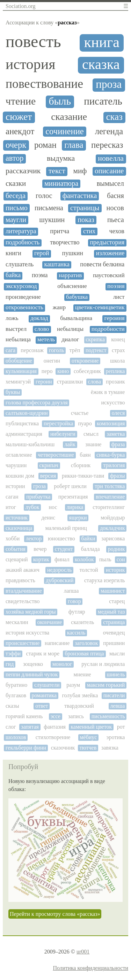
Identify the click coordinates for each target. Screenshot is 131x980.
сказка (101, 64)
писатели (114, 695)
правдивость (20, 580)
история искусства (27, 633)
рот (121, 727)
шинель (116, 674)
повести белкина (102, 264)
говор (74, 601)
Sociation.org (20, 6)
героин (44, 382)
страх (118, 350)
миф (80, 171)
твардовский (79, 706)
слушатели (47, 685)
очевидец (114, 633)
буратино (16, 685)
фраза (118, 444)
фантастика (80, 196)
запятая (30, 727)
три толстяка (110, 486)
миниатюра (61, 183)
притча (60, 231)
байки (88, 538)
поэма (40, 275)
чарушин (16, 465)
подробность (23, 242)
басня (115, 196)
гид (10, 664)
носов (115, 208)
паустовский (109, 275)
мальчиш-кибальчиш (30, 444)
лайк (70, 444)
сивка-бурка (111, 455)
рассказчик (23, 171)
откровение (85, 361)
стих (89, 231)
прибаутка (38, 497)
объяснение (72, 286)
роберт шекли (70, 486)
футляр (77, 612)
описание (109, 171)
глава (74, 145)
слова (94, 382)
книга (102, 42)
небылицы (70, 329)
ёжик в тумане (108, 392)
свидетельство (23, 601)
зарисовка (113, 538)
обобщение (19, 361)
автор (14, 158)
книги (13, 253)
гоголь (56, 350)
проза (109, 84)
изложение (110, 253)
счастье (80, 413)
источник (17, 518)
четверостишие (56, 455)
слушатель (20, 264)
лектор (34, 538)
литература (21, 231)
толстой (89, 570)
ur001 (83, 952)
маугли (16, 220)
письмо (17, 208)
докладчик (112, 528)
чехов (117, 231)
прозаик (115, 382)
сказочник (63, 748)
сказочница (19, 528)
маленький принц (66, 528)
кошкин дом (20, 476)
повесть (33, 41)
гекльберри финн (26, 748)
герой (42, 253)
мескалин (17, 622)
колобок (84, 559)
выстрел (16, 329)
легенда (109, 131)
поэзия (116, 286)
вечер (40, 549)
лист (119, 297)
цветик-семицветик (100, 307)
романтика (44, 695)
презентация (73, 497)
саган (12, 497)
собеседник (87, 371)
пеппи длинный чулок (32, 674)
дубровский (60, 580)
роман (45, 145)
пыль (105, 559)
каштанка (57, 264)
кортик (41, 559)
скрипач (49, 465)
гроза (39, 486)
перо (47, 371)
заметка (116, 434)
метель (46, 340)
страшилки (70, 382)
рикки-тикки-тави (83, 476)
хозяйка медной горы (31, 612)
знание (93, 444)
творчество (65, 242)
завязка (110, 748)
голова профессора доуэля (37, 402)
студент (64, 549)
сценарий (17, 559)
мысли (117, 654)
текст (57, 171)
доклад (39, 318)
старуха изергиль (104, 580)
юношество (61, 538)
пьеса (116, 220)
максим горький (106, 685)
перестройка (59, 423)
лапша (71, 591)
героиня (115, 318)
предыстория (107, 242)
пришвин (114, 643)
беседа (16, 196)
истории (15, 486)
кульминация (21, 371)
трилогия (114, 465)
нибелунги (63, 434)
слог (11, 727)
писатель (103, 101)
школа (117, 361)
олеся (118, 413)
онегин (52, 361)
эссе (56, 716)
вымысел (110, 183)
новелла (111, 158)
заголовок (86, 643)
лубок (32, 507)
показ (86, 220)
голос (44, 196)
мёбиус (88, 737)
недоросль (59, 570)
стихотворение (53, 737)
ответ (42, 706)
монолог (62, 664)
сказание (69, 117)
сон (121, 559)
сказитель (82, 622)
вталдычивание (24, 591)
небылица (18, 340)
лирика (75, 507)
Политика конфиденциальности (90, 968)
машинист (113, 591)
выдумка (61, 158)
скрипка (95, 339)
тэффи (13, 654)
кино (63, 371)
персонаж (32, 350)
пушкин (73, 253)
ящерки (78, 518)
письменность (108, 716)
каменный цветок (91, 727)
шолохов (16, 737)
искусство (113, 402)
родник (117, 549)
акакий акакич (23, 570)
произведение (23, 297)
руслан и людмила (103, 664)
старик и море (43, 654)
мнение (82, 674)
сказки (16, 184)
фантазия (55, 727)
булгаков (16, 695)
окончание (50, 622)
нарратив (70, 275)
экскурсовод (21, 286)
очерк (16, 145)
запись (76, 716)
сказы (12, 706)
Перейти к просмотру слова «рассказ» (55, 914)
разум (73, 685)
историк (115, 570)
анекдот (20, 131)
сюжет (19, 117)
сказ (114, 117)
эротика (116, 737)
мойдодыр (113, 518)
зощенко (33, 664)
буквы (13, 392)
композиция (111, 423)
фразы (118, 476)
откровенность (24, 307)
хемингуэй (18, 382)
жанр (59, 307)
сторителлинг (109, 507)
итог (11, 507)
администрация (24, 434)
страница (114, 622)
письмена (49, 208)
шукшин (52, 220)
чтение (21, 101)
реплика (115, 371)
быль (60, 101)
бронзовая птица (84, 654)
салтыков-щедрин (27, 413)
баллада (90, 549)
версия (48, 476)
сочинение (65, 131)
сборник (81, 465)
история (31, 64)
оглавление (19, 455)
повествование (44, 84)
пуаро (85, 423)
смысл (91, 434)
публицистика (22, 423)
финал (62, 559)
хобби (13, 538)
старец (117, 601)
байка (13, 275)
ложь (12, 318)
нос (53, 507)
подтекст (96, 350)
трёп (75, 350)
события (16, 549)
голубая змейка (80, 695)
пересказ (107, 145)
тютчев (88, 748)
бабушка (77, 297)
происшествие (23, 643)
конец (118, 339)
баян (85, 455)
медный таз (111, 612)
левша (117, 706)
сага (10, 350)
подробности (108, 329)
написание (57, 643)
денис (48, 518)
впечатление (110, 497)
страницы (85, 208)
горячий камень (24, 716)
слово (42, 329)
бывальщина (76, 318)
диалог (70, 340)
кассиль (76, 633)
